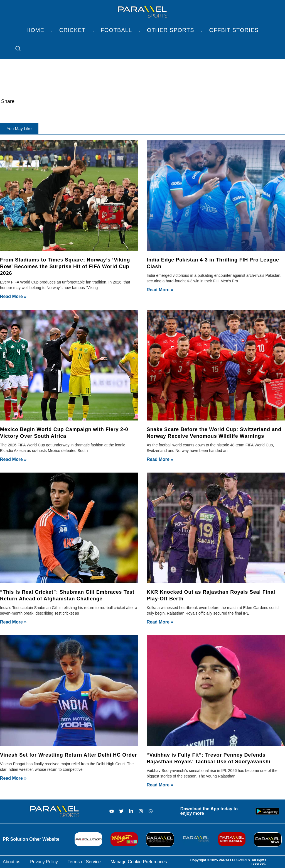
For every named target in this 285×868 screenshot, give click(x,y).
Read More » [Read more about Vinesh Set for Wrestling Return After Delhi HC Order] (13, 778)
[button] (19, 129)
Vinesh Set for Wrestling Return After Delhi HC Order (68, 755)
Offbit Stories (234, 30)
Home (35, 30)
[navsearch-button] (15, 49)
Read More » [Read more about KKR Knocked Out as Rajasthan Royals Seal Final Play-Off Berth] (160, 622)
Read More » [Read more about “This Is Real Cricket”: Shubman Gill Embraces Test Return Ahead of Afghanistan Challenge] (13, 622)
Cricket (73, 30)
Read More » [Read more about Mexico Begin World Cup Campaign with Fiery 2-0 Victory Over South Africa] (13, 459)
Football (116, 30)
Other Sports (170, 30)
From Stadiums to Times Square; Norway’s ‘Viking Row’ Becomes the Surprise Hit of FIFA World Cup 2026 (65, 266)
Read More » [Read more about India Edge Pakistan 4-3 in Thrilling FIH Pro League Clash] (160, 290)
